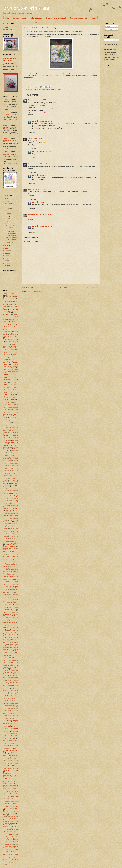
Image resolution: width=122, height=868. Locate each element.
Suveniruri (7, 802)
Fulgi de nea (8, 522)
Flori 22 (16, 502)
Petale (5, 702)
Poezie (15, 714)
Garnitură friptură (12, 525)
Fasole (11, 482)
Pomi (8, 717)
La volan (7, 601)
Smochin (10, 782)
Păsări (6, 694)
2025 (7, 201)
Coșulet (14, 413)
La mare (7, 599)
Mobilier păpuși (7, 639)
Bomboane (8, 343)
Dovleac (10, 460)
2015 (7, 263)
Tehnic (93, 18)
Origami (5, 666)
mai (8, 216)
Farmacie (5, 482)
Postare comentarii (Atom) (36, 291)
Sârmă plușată (7, 770)
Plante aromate (10, 709)
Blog (7, 18)
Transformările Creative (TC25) (43, 31)
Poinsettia (5, 715)
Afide (9, 320)
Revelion (5, 759)
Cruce (10, 422)
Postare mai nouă (28, 288)
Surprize (16, 800)
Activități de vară (10, 308)
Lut (4, 614)
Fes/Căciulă (15, 490)
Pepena (14, 695)
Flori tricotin (15, 512)
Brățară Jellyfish (7, 346)
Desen (10, 449)
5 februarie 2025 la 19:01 (40, 164)
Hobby (13, 561)
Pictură (16, 702)
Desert (7, 450)
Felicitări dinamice (7, 490)
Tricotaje (5, 838)
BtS (17, 350)
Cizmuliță (13, 396)
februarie (9, 224)
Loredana (6, 100)
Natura (12, 652)
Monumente (13, 641)
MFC (16, 632)
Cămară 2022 (13, 378)
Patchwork (5, 690)
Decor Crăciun (7, 441)
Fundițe (6, 524)
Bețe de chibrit (15, 338)
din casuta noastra (33, 215)
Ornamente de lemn (13, 671)
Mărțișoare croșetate (9, 627)
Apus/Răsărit (6, 330)
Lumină (5, 613)
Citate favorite (10, 394)
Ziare (17, 856)
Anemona (5, 323)
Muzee (10, 647)
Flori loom (9, 510)
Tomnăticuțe (6, 826)
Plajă (4, 709)
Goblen (14, 540)
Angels (11, 323)
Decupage (14, 446)
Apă (15, 326)
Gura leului (15, 548)
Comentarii (109, 29)
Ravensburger (13, 742)
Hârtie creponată (12, 555)
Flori (10, 502)
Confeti (15, 406)
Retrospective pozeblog (78, 18)
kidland (11, 593)
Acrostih (14, 303)
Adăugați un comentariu (31, 237)
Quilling (14, 740)
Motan (6, 644)
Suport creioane (7, 800)
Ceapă (15, 386)
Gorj (15, 542)
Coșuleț (5, 414)
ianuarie (30, 31)
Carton (13, 368)
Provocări (15, 732)
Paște (7, 689)
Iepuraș (5, 568)
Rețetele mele (12, 757)
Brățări (14, 346)
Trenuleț (8, 836)
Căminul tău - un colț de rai (11, 379)
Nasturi (16, 651)
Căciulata (14, 375)
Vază (12, 850)
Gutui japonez (13, 550)
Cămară (5, 378)
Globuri (7, 538)
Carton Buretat (6, 370)
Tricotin (11, 838)
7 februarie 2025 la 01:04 (45, 152)
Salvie (4, 767)
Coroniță (10, 409)
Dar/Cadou (6, 436)
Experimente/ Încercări (10, 477)
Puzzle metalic (6, 739)
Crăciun (5, 417)
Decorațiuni (6, 445)
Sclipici (15, 772)
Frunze (16, 520)
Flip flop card (13, 499)
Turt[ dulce (12, 841)
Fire (17, 497)
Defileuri (11, 447)
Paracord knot (6, 686)
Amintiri (5, 321)
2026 (7, 199)
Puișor (5, 735)
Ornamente (6, 667)
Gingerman (6, 537)
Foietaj (11, 515)
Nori (7, 654)
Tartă (15, 810)
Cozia (10, 416)
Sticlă (15, 792)
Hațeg (4, 555)
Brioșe (17, 348)
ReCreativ (15, 749)
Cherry (15, 389)
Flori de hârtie (13, 505)
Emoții (14, 472)
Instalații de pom (7, 571)
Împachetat (15, 573)
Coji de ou (8, 403)
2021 (7, 253)
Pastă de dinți (11, 687)
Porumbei (10, 720)
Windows (14, 853)
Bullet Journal (7, 356)
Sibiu (14, 779)
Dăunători (5, 439)
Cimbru (15, 391)
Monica (5, 641)
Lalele (16, 601)
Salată (5, 764)
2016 (7, 261)
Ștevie (11, 808)
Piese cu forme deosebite (12, 704)
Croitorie (14, 421)
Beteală (7, 338)
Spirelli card (6, 790)
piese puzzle (8, 705)
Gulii (9, 548)
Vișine (6, 851)
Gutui (6, 550)
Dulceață (14, 465)
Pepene (5, 697)
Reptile (5, 755)
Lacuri (12, 601)
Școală (5, 805)
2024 (7, 246)
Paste (17, 687)
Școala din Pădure (11, 803)
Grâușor (5, 548)
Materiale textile (7, 624)
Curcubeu (7, 427)
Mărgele (14, 626)
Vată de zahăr (6, 850)
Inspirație (14, 570)
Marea (7, 618)
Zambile (10, 854)
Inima (17, 568)
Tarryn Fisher (9, 810)
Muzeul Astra (12, 649)
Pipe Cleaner (6, 707)
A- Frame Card (11, 300)
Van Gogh (14, 848)
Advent (5, 310)
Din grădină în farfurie (8, 454)
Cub (15, 422)
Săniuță (15, 767)
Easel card (6, 467)
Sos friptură (13, 785)
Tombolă (13, 825)
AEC (14, 318)
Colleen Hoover (7, 404)
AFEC (5, 320)
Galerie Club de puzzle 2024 (10, 227)
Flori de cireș (6, 505)
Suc (15, 798)
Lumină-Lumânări (13, 613)
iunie (8, 214)
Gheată (8, 532)
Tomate (5, 825)
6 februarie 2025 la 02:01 (38, 189)
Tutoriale (10, 843)
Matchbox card (12, 621)
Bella (17, 336)
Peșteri (15, 700)
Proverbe (16, 727)
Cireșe (16, 393)
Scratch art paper (12, 774)
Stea (14, 790)
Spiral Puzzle (6, 789)
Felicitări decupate (12, 489)
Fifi (4, 495)
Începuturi (5, 580)
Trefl (17, 835)
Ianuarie (5, 26)
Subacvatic (9, 798)
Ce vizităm (8, 386)
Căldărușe (13, 376)
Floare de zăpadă (7, 500)
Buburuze (7, 351)
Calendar (5, 363)
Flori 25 (15, 504)
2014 (7, 266)
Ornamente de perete (11, 672)
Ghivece (5, 535)
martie (8, 221)
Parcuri (14, 685)
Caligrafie (10, 366)
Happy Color (13, 553)
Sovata (5, 787)
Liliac (6, 608)
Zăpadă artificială (10, 856)
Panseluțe (16, 681)
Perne (9, 699)
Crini (14, 419)
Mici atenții (12, 634)
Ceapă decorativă (7, 388)
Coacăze (10, 401)
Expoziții (5, 479)
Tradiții (15, 826)
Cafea (4, 361)
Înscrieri (8, 581)
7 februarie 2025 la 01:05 (45, 175)
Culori (14, 424)
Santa (9, 767)
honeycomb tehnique (8, 563)
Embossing (8, 472)
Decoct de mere (13, 439)
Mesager (10, 632)
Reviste (11, 759)
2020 (7, 256)
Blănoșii (16, 340)
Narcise (11, 651)
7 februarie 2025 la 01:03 (45, 121)
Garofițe (5, 527)
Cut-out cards (6, 429)
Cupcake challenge (8, 426)
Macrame (9, 614)
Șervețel (30, 89)
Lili (29, 138)
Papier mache (13, 684)
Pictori (10, 702)
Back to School (13, 335)
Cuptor (16, 426)
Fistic (7, 499)
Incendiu (11, 568)
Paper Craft (9, 682)
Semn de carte (7, 777)
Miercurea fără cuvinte (11, 636)
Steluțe (5, 792)
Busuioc (13, 358)
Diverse (5, 457)
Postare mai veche (94, 288)
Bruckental (12, 350)
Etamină (5, 475)
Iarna (14, 565)
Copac (5, 408)
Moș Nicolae (15, 643)
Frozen (6, 520)
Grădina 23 (15, 543)
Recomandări (6, 749)
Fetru (10, 494)
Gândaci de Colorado (13, 528)
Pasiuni (5, 687)
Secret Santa (6, 775)
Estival (14, 474)
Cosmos (14, 411)
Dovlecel (5, 464)
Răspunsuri (33, 118)
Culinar (5, 424)
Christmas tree (7, 391)
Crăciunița (14, 418)
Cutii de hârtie (11, 431)
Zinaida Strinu (7, 113)
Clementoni (6, 398)
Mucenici (11, 644)
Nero (17, 652)
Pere (4, 699)
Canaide (16, 366)
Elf (17, 470)
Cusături (14, 427)
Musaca (7, 646)
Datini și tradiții (12, 437)
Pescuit (5, 700)
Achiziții (7, 303)
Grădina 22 (6, 543)
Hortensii (16, 563)
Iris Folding (15, 571)
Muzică (5, 651)
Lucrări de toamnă (9, 609)
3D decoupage (11, 298)
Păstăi (11, 694)
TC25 (38, 89)
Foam (5, 515)
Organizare (7, 664)
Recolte (13, 747)
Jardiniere (11, 583)
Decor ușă (7, 442)
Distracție (14, 455)
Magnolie (11, 616)
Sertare (14, 777)
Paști (14, 689)
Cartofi (7, 368)
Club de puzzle (37, 18)
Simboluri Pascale (9, 780)
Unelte (17, 843)
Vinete (17, 850)
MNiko (34, 121)
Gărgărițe (5, 528)
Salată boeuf (10, 764)
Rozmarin (14, 762)
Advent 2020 (11, 311)
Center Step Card (7, 389)
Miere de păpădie (12, 638)
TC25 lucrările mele (45, 89)
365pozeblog (9, 294)
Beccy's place (7, 336)
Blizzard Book (9, 341)
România (11, 760)
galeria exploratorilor (83, 76)
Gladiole (12, 537)
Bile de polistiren (8, 340)
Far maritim (13, 480)
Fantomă (5, 480)
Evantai (11, 475)
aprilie (8, 219)
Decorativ (13, 444)
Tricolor (13, 836)
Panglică (10, 681)
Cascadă (7, 373)
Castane (14, 373)
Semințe (14, 775)
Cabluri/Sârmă (7, 359)
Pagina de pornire (61, 288)
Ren (6, 754)
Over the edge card (8, 677)
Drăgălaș (16, 464)
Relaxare (16, 752)
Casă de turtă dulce (13, 371)
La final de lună (13, 596)
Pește (10, 700)
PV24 (14, 739)
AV (13, 333)
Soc (15, 782)
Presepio (15, 724)
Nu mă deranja (15, 656)
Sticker (10, 792)
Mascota (5, 619)
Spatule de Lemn (12, 787)
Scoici (4, 774)
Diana (29, 189)
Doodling (12, 457)
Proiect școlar (7, 727)
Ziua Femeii (13, 861)
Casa (6, 371)
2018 (7, 258)
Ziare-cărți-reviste (9, 858)
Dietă (15, 452)
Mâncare (14, 629)
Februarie (6, 28)
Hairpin (5, 552)
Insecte (7, 570)
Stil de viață (13, 795)
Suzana (30, 100)
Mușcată (14, 646)
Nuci (15, 657)
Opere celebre (15, 662)
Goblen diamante (7, 542)
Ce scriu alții (15, 384)
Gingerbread (13, 535)
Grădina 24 (9, 545)
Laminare (8, 603)
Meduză (5, 631)
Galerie (12, 524)
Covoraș (5, 416)
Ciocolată (5, 393)
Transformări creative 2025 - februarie (12, 238)
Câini (5, 383)
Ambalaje (14, 320)
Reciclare (6, 745)
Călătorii (5, 376)
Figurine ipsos (12, 495)
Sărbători (14, 769)
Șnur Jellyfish (9, 807)
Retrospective (12, 755)
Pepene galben (12, 697)
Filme (4, 497)
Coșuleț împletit (12, 414)
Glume (5, 540)
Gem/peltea (15, 530)
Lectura (5, 604)
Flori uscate (8, 514)
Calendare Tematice (20, 18)
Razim (5, 744)
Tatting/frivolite (6, 812)
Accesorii (16, 301)
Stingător (5, 797)
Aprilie (13, 328)
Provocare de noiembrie (11, 728)
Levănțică (7, 606)
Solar (10, 783)
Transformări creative (12, 830)
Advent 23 (7, 313)
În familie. (14, 578)
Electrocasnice (6, 470)
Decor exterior (15, 441)
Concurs (9, 406)
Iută (10, 573)
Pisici (13, 707)
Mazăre (16, 624)
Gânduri (7, 530)
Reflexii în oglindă (12, 750)
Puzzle (12, 735)
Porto (13, 718)
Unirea (17, 845)
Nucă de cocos (8, 657)
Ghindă (14, 532)
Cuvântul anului (14, 432)
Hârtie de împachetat (9, 556)
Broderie (6, 350)
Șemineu (10, 805)
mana (17, 616)
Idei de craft (13, 566)
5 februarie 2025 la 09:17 (37, 138)
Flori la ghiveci (14, 508)
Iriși (6, 573)
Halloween (13, 551)
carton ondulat (15, 370)
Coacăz (5, 401)
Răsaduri (13, 744)
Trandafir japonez (7, 828)
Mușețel (5, 648)
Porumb (5, 720)
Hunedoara (7, 565)
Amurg (14, 321)
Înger (11, 580)
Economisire (14, 467)
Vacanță (7, 848)
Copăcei (10, 408)
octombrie (9, 203)
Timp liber (7, 823)
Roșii (7, 762)
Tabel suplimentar (8, 29)
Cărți (14, 381)
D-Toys (7, 434)
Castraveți (6, 374)
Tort (11, 826)
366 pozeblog (13, 296)
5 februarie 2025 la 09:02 (39, 100)
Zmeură (10, 864)
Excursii (16, 475)
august (8, 209)
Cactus (14, 359)
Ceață (15, 388)
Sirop (4, 782)
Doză (11, 464)
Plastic (17, 710)
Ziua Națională (7, 863)
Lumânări (12, 611)
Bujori (9, 354)
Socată (5, 783)
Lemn (17, 604)
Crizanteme (6, 421)
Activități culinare (14, 306)
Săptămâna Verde (7, 769)
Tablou (34, 89)
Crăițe (4, 419)
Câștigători (6, 384)
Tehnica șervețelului (56, 89)
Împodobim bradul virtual (9, 576)
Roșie (17, 760)
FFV (14, 494)
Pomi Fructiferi (14, 717)
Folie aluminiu (11, 517)
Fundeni (16, 522)
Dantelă (14, 434)
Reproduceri (13, 754)
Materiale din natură (9, 622)
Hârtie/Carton (7, 558)
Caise (15, 361)
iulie (8, 211)
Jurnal (11, 586)
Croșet (5, 422)
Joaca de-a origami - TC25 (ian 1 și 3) (12, 234)
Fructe (11, 520)
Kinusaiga (9, 594)
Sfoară (5, 778)
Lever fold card (15, 606)
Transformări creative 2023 (56, 18)
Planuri (10, 710)
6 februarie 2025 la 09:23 (45, 215)
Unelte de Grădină (9, 845)
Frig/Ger (16, 519)
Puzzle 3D (5, 737)
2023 (7, 248)
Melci (10, 631)
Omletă (9, 662)
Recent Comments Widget (13, 163)
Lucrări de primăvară (13, 608)
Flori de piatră (7, 507)
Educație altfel (8, 469)
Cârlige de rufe (13, 383)
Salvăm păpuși (11, 765)
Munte (17, 644)
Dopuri (11, 459)
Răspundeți (31, 114)
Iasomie (5, 566)
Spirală (14, 789)
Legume (10, 604)
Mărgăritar (7, 626)
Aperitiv (5, 328)
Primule (14, 725)
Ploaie (10, 714)
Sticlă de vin (7, 793)
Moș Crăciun (6, 643)
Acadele (10, 301)
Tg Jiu (16, 822)
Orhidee (14, 664)
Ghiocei (5, 533)
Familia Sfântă (13, 479)
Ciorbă (11, 393)
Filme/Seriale (11, 497)
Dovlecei (14, 462)
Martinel (14, 617)
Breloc (12, 348)
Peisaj (7, 695)
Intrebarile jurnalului (8, 191)
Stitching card (14, 797)
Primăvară (6, 725)
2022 (7, 251)
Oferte (5, 659)
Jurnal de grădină (11, 589)
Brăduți (13, 344)
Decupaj (5, 447)
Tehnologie (6, 820)
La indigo (5, 598)
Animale (16, 323)
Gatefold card (13, 527)
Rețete (5, 757)
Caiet (10, 361)
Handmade (6, 553)
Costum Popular (7, 413)
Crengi (9, 419)
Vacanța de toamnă (13, 846)
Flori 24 (8, 503)
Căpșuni (8, 381)
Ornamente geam (7, 674)
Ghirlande (13, 533)
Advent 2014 (14, 310)
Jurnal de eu (15, 588)
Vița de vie (13, 851)
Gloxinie (14, 538)
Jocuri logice (12, 585)
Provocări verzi (11, 733)
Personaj (14, 699)
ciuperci (5, 396)
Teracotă (14, 820)
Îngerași (16, 580)
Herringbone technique (8, 560)
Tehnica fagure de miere (13, 817)
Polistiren (12, 715)
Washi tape (6, 853)
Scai (17, 770)
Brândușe (6, 348)
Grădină (13, 546)
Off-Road (10, 659)
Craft (14, 416)
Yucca (5, 854)
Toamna (13, 823)
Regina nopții (9, 752)
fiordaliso (31, 164)
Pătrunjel (16, 694)
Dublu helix (7, 465)
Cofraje (16, 401)
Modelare (14, 639)
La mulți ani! (15, 599)
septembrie (9, 206)
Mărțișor (5, 629)
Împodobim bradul (11, 575)
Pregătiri (14, 722)
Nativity (7, 652)
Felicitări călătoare (7, 485)
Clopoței (13, 398)
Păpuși (16, 692)
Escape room (6, 474)
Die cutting (9, 452)
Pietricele (14, 705)
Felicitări (12, 483)
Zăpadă (16, 854)
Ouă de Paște (12, 675)
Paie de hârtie (11, 679)
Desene (16, 449)
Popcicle (7, 719)
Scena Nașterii (9, 772)
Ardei (10, 331)
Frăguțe (11, 519)
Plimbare (12, 712)
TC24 (12, 813)
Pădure (11, 692)
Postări (108, 26)
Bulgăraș (14, 354)
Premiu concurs (7, 723)
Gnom (9, 540)
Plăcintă (7, 712)
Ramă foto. (6, 742)
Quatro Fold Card (7, 740)
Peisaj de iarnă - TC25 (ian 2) (10, 230)
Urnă (6, 846)
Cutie (12, 429)
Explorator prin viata (26, 8)
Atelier (9, 333)
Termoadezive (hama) (8, 822)
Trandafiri (15, 828)
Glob (17, 537)
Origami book (13, 666)
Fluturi (15, 514)
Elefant (13, 470)
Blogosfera (16, 341)
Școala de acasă (14, 802)
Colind (15, 403)
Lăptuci (14, 603)
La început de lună (13, 598)
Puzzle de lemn (13, 737)
